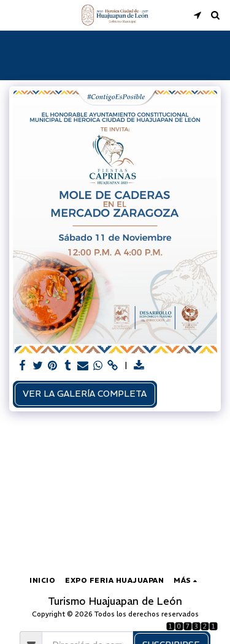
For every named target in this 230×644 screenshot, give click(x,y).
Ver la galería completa (85, 394)
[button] (13, 14)
